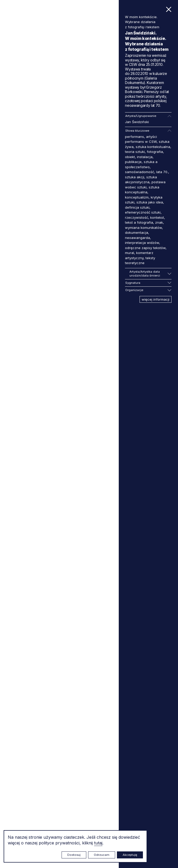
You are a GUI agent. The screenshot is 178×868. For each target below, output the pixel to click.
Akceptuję (130, 855)
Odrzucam (102, 855)
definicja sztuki (137, 207)
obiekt (130, 157)
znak (159, 222)
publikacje (133, 162)
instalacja (145, 157)
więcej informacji (156, 299)
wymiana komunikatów (143, 228)
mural (130, 253)
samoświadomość (140, 172)
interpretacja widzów (142, 243)
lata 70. (162, 172)
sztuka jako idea (150, 202)
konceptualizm (137, 197)
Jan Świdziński (137, 122)
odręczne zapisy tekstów (145, 248)
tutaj (98, 843)
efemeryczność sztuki (143, 212)
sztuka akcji (135, 177)
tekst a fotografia (139, 222)
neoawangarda (137, 238)
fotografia (155, 152)
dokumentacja (137, 232)
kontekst (157, 217)
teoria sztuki (135, 152)
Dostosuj (74, 855)
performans (134, 137)
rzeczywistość (137, 217)
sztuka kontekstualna (153, 147)
